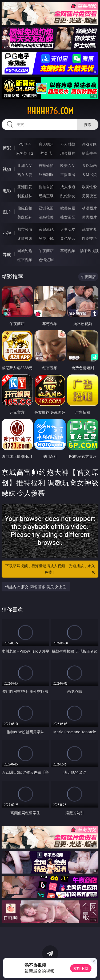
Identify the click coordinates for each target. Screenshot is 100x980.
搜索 (88, 124)
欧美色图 (68, 208)
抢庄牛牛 (89, 153)
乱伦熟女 (68, 196)
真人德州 (46, 144)
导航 (7, 254)
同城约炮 (25, 251)
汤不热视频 (89, 251)
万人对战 (68, 144)
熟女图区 (68, 217)
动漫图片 (89, 208)
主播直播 (68, 174)
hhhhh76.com (50, 111)
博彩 (7, 148)
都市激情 (25, 229)
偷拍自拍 (46, 187)
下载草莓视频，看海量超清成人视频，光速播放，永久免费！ (51, 569)
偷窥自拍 (25, 208)
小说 (7, 233)
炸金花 (46, 153)
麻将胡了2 (25, 153)
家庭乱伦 (46, 229)
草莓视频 (68, 251)
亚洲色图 (46, 208)
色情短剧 (46, 260)
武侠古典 (89, 229)
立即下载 (81, 968)
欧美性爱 (89, 187)
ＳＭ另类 (89, 174)
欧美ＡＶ (68, 165)
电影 (7, 191)
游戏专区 (89, 144)
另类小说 (46, 238)
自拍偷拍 (46, 165)
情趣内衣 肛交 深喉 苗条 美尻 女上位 (36, 587)
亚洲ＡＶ (25, 165)
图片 (7, 212)
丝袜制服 (46, 174)
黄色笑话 (68, 238)
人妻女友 (68, 229)
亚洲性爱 (25, 187)
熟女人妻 (25, 174)
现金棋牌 (68, 153)
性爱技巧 (89, 238)
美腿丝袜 (25, 217)
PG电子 (25, 144)
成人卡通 (68, 187)
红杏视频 (25, 260)
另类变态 (89, 196)
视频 (7, 169)
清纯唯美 (46, 217)
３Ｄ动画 (89, 165)
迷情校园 (25, 238)
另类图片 (89, 217)
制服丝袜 (25, 196)
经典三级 (46, 196)
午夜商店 (46, 251)
